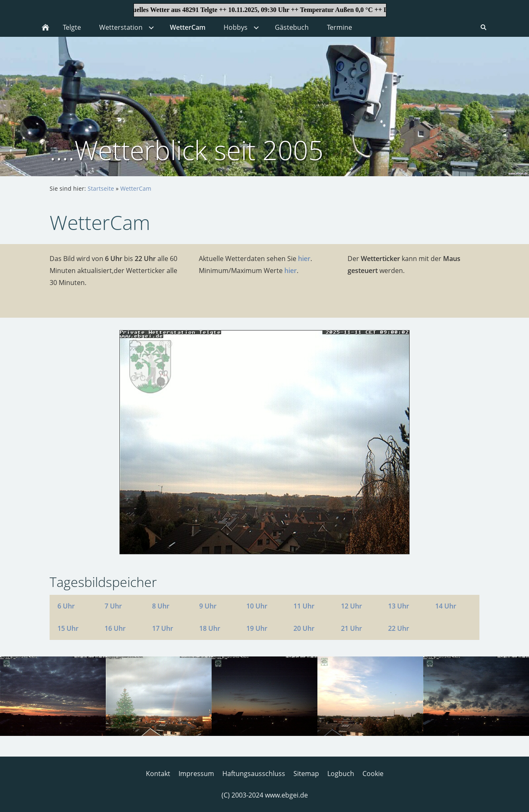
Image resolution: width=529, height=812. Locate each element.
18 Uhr (210, 628)
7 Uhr (113, 606)
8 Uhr (161, 606)
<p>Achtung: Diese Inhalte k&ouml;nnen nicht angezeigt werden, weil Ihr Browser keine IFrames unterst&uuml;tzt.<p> (264, 9)
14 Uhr (446, 606)
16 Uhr (115, 628)
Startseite (101, 188)
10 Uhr (257, 606)
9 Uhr (208, 606)
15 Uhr (68, 628)
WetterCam (136, 188)
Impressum (196, 774)
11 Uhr (304, 606)
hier (304, 259)
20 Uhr (304, 628)
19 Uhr (257, 628)
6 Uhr (66, 606)
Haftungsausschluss (254, 774)
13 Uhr (399, 606)
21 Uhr (351, 628)
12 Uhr (351, 606)
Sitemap (306, 774)
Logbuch (341, 774)
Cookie (373, 774)
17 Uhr (163, 628)
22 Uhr (399, 628)
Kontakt (158, 774)
